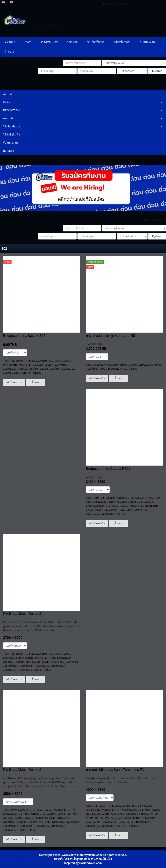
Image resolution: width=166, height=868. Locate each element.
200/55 (7, 373)
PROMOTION (49, 42)
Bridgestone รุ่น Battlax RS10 (108, 469)
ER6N (33, 822)
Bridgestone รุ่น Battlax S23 (24, 336)
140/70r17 (126, 510)
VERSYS (44, 822)
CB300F (140, 498)
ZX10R (39, 365)
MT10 (28, 818)
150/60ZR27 (110, 822)
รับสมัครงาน (147, 42)
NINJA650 (58, 822)
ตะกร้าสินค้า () (155, 220)
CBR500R (9, 822)
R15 (96, 498)
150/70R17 (141, 510)
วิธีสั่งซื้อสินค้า (122, 42)
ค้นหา (157, 71)
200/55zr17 (68, 369)
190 (103, 369)
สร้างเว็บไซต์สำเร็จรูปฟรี (69, 859)
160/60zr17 (11, 666)
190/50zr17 (58, 666)
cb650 (133, 365)
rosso (22, 830)
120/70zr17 (61, 365)
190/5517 (93, 369)
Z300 (89, 502)
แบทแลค (26, 373)
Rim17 (159, 365)
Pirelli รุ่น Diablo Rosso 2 (22, 770)
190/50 (55, 369)
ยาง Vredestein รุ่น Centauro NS (110, 336)
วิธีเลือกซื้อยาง (96, 42)
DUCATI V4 (10, 658)
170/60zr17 (27, 826)
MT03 (133, 502)
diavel (38, 670)
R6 (28, 662)
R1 (51, 361)
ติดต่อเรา (10, 52)
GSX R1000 (62, 361)
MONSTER (26, 365)
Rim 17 (23, 369)
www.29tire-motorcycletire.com (82, 855)
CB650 (37, 373)
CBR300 (122, 498)
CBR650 (8, 662)
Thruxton (133, 826)
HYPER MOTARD (44, 818)
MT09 (19, 818)
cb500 (124, 365)
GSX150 (122, 502)
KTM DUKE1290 (61, 658)
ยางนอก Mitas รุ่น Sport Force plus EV (115, 770)
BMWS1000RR (38, 361)
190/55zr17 (10, 369)
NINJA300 (154, 498)
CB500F (22, 822)
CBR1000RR (19, 361)
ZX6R (49, 365)
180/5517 (99, 365)
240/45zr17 (26, 670)
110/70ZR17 (93, 822)
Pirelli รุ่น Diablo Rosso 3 (22, 614)
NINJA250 (100, 502)
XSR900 (8, 818)
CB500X (62, 818)
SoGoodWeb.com (90, 863)
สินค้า (28, 42)
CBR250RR (108, 498)
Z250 (112, 502)
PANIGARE (10, 365)
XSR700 (72, 814)
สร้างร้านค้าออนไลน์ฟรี (98, 859)
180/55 (44, 369)
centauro (112, 365)
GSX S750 (58, 662)
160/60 (34, 369)
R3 (131, 498)
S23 (16, 373)
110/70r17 (112, 510)
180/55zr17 (27, 666)
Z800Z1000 (146, 365)
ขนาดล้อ (72, 42)
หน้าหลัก (10, 42)
